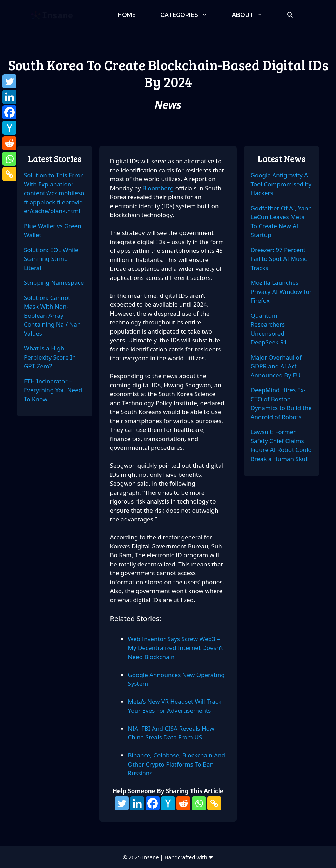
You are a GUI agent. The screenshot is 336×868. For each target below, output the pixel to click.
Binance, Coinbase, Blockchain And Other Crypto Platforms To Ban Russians (176, 764)
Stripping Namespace (54, 282)
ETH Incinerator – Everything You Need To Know (53, 390)
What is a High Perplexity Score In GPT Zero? (50, 357)
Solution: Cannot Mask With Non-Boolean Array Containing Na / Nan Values (52, 315)
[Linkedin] (137, 803)
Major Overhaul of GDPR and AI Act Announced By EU (276, 366)
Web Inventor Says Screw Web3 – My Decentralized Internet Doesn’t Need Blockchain (175, 648)
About (253, 15)
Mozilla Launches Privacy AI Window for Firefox (281, 291)
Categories (190, 15)
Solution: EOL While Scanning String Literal (51, 259)
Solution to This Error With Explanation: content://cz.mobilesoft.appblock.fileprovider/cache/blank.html (54, 193)
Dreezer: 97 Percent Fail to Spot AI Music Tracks (279, 259)
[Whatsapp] (199, 803)
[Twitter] (122, 803)
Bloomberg (159, 188)
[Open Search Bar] (290, 15)
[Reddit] (183, 803)
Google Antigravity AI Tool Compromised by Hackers (281, 184)
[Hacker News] (168, 803)
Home (127, 15)
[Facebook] (153, 803)
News (168, 105)
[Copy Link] (214, 803)
